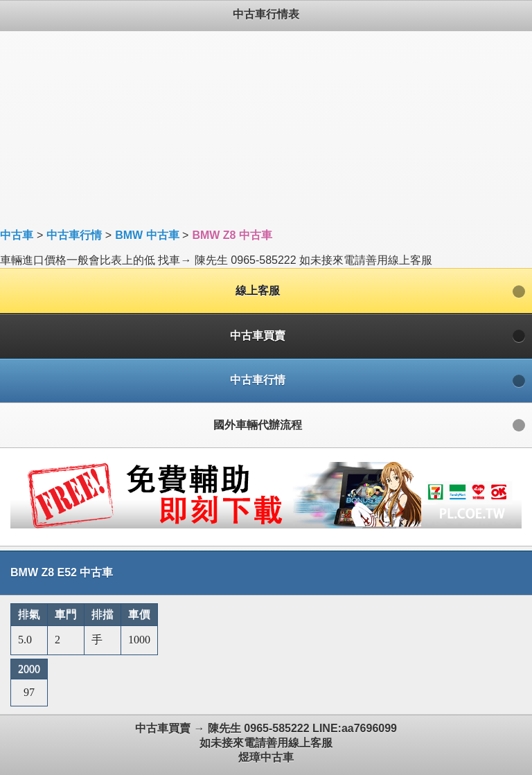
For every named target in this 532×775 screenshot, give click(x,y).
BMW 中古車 (147, 235)
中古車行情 (74, 235)
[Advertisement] (266, 128)
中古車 (17, 235)
